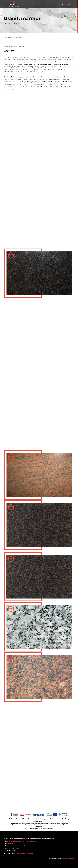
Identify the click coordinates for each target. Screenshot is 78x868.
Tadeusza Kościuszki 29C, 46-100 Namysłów (22, 841)
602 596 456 (10, 843)
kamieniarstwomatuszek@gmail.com (20, 846)
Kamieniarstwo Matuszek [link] (25, 853)
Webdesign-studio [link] (68, 858)
